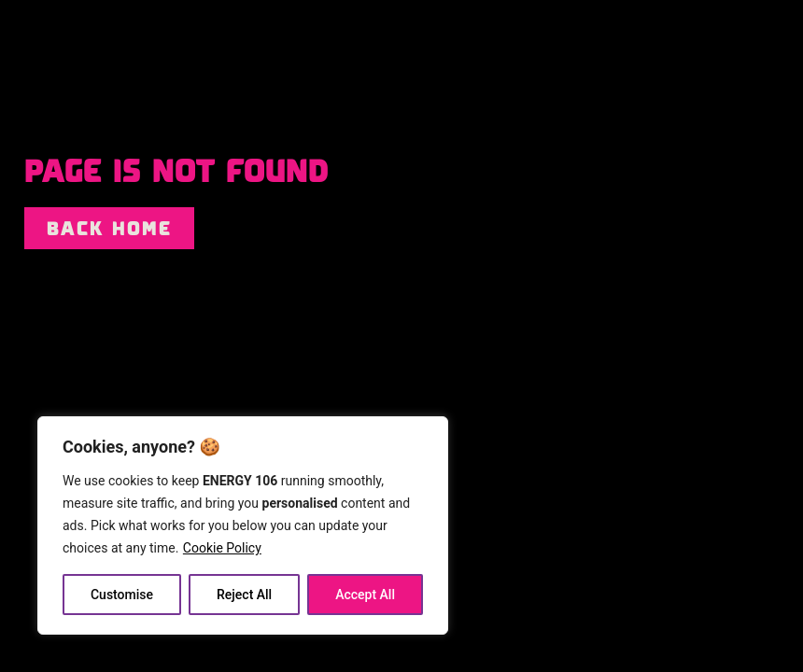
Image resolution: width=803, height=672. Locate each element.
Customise (122, 595)
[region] (243, 525)
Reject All (244, 595)
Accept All (365, 595)
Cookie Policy (222, 548)
